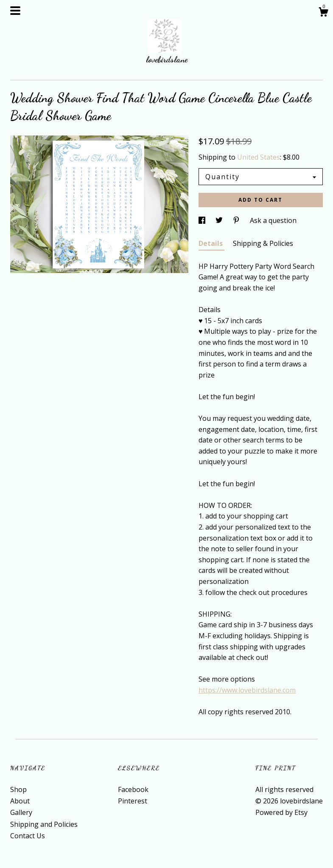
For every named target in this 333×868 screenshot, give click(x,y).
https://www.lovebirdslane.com (247, 690)
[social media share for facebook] (203, 220)
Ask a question (273, 220)
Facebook (133, 789)
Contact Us (28, 836)
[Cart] (323, 13)
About (20, 801)
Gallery (21, 812)
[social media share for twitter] (220, 220)
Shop (18, 789)
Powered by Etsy (281, 812)
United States (259, 157)
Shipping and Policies (44, 824)
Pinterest (133, 801)
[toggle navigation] (15, 11)
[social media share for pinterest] (237, 220)
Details (211, 243)
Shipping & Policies (263, 243)
